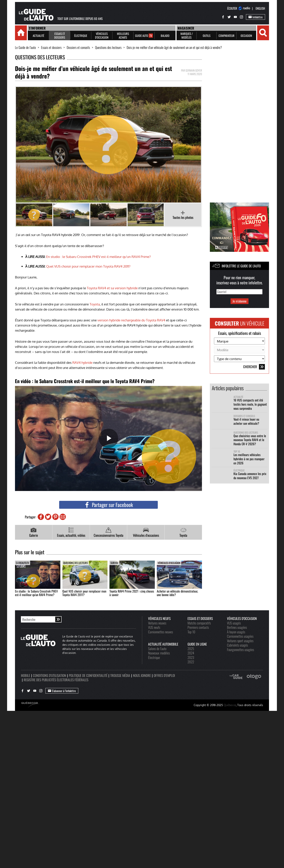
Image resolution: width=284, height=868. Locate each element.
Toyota (95, 304)
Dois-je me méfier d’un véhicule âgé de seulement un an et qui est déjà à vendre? (174, 47)
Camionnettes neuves (161, 632)
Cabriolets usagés (237, 645)
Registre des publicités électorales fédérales (56, 680)
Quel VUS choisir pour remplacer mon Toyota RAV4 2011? (88, 266)
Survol (114, 563)
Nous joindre (142, 675)
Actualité (238, 397)
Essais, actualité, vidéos (71, 532)
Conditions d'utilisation (50, 675)
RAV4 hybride (82, 362)
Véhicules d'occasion (169, 563)
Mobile (26, 675)
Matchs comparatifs (199, 623)
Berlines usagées (237, 627)
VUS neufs (154, 627)
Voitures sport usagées (240, 641)
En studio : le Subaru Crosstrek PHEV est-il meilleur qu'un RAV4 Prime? (98, 257)
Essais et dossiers (51, 47)
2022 (191, 662)
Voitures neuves (157, 623)
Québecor (230, 705)
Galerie (34, 532)
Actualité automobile (163, 644)
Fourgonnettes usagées (241, 650)
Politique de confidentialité (88, 675)
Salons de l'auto (157, 649)
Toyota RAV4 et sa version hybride (112, 288)
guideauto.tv (23, 563)
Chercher (254, 367)
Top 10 (237, 451)
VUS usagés (234, 623)
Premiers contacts (198, 627)
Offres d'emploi (164, 675)
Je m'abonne (240, 301)
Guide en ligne (197, 644)
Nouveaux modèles (159, 653)
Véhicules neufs (159, 618)
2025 (191, 649)
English (260, 8)
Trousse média (120, 675)
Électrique (239, 470)
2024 (191, 653)
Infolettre (256, 17)
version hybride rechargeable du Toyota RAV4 (131, 320)
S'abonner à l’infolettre (62, 691)
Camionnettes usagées (240, 636)
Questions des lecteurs (108, 47)
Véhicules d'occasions (146, 532)
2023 (191, 657)
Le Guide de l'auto (25, 47)
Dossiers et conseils (78, 47)
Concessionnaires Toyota (108, 532)
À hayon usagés (236, 632)
